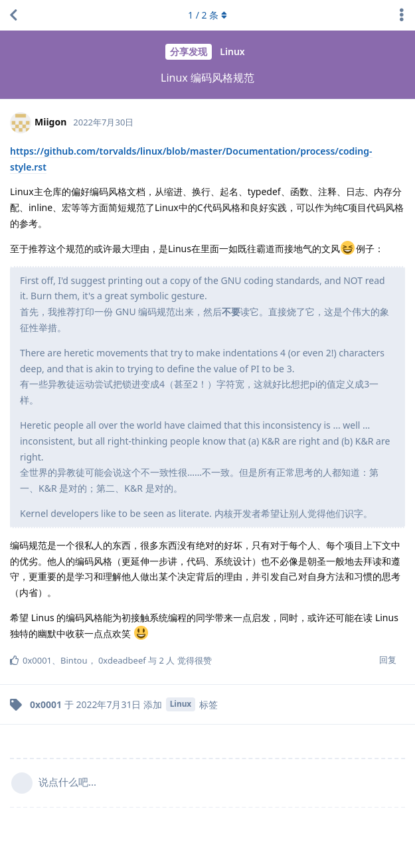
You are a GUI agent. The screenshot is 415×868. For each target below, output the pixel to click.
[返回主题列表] (13, 15)
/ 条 (207, 15)
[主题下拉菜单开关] (402, 15)
